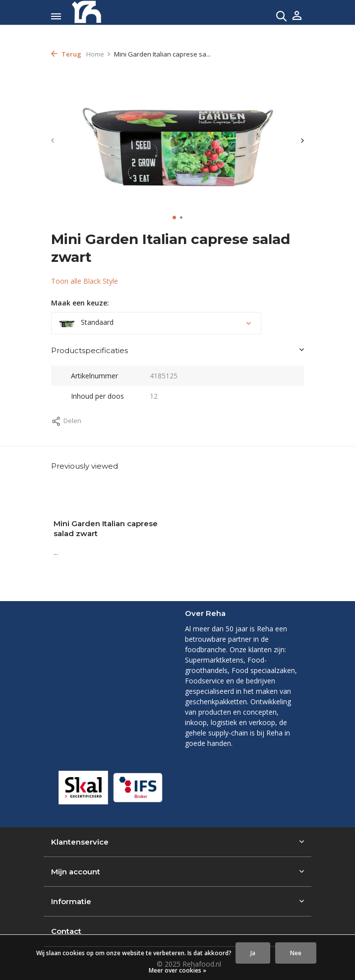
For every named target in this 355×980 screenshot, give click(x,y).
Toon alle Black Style (85, 281)
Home (99, 54)
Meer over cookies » (177, 970)
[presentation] (53, 141)
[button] (174, 217)
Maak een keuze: (80, 303)
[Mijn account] (297, 16)
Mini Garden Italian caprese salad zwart (106, 528)
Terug (66, 54)
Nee (296, 953)
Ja (253, 953)
